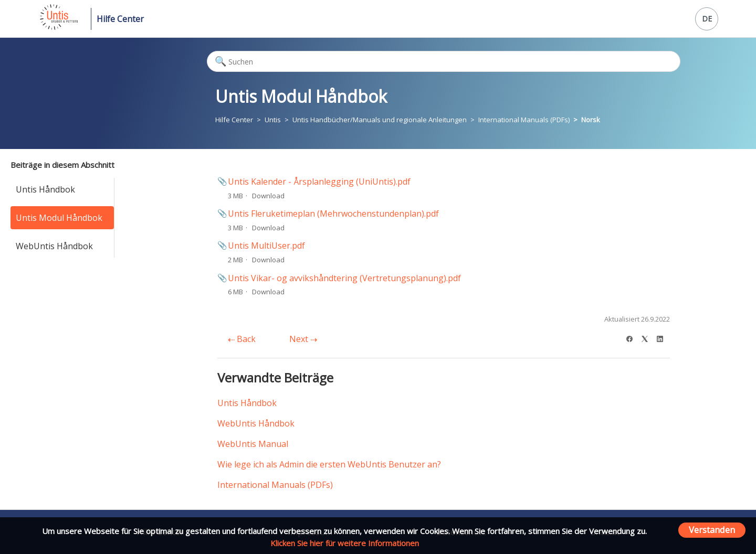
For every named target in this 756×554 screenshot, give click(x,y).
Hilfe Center (120, 19)
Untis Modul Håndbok (59, 218)
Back (242, 339)
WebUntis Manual (253, 444)
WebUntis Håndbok (54, 246)
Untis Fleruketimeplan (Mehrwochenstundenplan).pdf (333, 214)
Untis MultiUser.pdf (266, 246)
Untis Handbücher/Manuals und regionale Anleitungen (380, 120)
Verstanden (712, 530)
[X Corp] (648, 338)
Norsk (591, 120)
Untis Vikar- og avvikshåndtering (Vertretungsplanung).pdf (344, 278)
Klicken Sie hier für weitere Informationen (345, 543)
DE (707, 19)
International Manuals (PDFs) (524, 120)
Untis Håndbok (45, 189)
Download (268, 196)
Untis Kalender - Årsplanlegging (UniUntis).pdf (319, 182)
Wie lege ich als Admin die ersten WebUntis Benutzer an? (329, 464)
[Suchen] (444, 61)
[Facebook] (633, 338)
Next (303, 339)
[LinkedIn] (663, 338)
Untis (273, 120)
